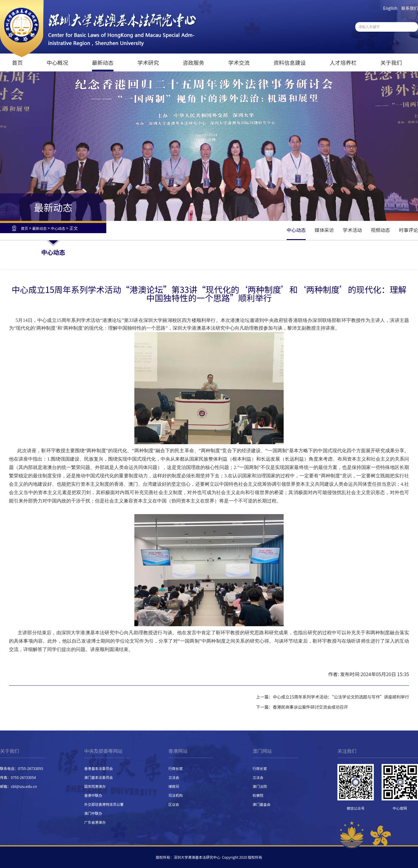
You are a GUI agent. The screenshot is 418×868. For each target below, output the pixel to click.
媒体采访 (324, 230)
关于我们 (391, 62)
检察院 (258, 795)
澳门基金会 (262, 804)
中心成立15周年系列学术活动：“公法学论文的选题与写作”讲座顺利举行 (341, 697)
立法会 (174, 777)
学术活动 (352, 230)
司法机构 (176, 795)
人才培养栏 (343, 62)
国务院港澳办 (95, 786)
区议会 (174, 804)
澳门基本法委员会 (99, 777)
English (390, 8)
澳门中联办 (93, 813)
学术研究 (148, 62)
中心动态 (58, 228)
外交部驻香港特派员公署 (104, 804)
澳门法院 (260, 786)
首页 (17, 62)
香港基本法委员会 (99, 768)
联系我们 (410, 8)
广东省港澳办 (95, 822)
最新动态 (103, 62)
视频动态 (380, 230)
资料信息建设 (290, 62)
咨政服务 (193, 62)
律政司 (174, 786)
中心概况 (57, 62)
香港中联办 (93, 795)
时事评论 (408, 230)
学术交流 (239, 62)
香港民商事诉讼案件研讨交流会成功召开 (310, 707)
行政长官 (176, 768)
